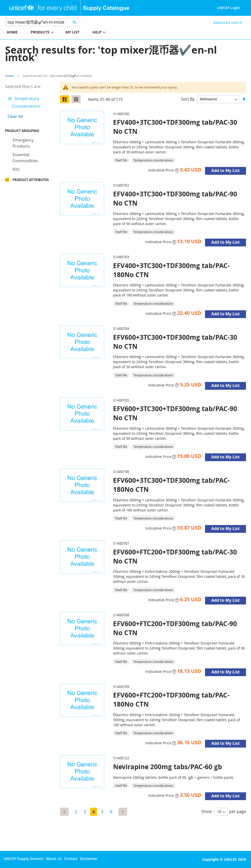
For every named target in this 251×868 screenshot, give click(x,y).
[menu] (63, 33)
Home (9, 76)
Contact (71, 859)
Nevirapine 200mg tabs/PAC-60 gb (167, 767)
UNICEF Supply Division (24, 859)
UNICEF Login (229, 8)
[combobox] (42, 22)
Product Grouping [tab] (30, 132)
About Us (54, 859)
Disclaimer (89, 859)
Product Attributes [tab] (31, 181)
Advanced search (228, 23)
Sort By (188, 99)
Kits (16, 170)
